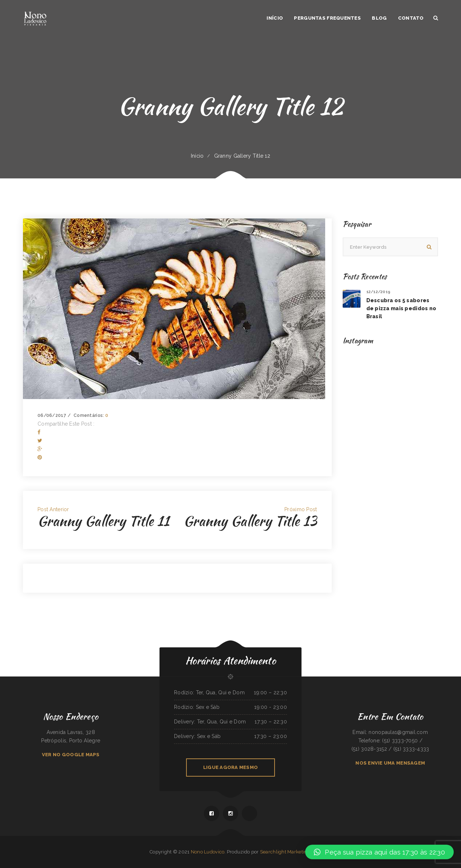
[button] (379, 852)
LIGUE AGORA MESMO (230, 767)
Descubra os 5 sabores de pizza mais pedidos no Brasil (401, 308)
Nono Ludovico (208, 852)
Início (197, 156)
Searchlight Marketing (285, 852)
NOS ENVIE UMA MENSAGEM (390, 763)
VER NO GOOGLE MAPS (71, 755)
